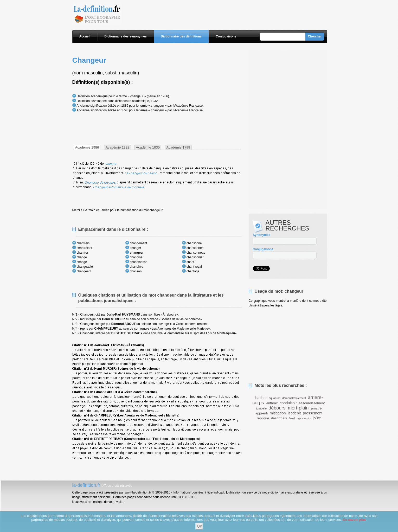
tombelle (262, 408)
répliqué (263, 418)
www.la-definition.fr (138, 492)
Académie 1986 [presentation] (87, 147)
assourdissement (312, 403)
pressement (313, 413)
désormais (279, 418)
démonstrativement (294, 398)
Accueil (85, 36)
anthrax (272, 403)
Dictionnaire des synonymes (126, 36)
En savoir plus (354, 520)
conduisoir (288, 403)
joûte (317, 418)
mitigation (278, 413)
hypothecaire (304, 418)
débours (277, 408)
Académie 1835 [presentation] (148, 147)
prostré (316, 408)
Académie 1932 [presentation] (118, 147)
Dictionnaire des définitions (181, 36)
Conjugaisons (226, 36)
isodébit (294, 413)
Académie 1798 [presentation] (178, 147)
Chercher (315, 36)
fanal (292, 418)
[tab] (87, 147)
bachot (261, 398)
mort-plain (298, 408)
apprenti (262, 413)
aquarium (275, 398)
